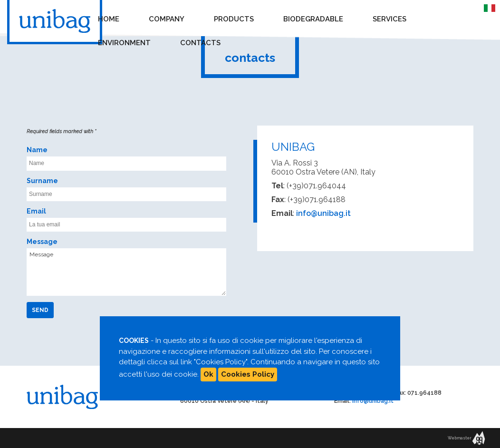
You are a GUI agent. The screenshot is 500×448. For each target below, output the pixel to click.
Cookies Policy (248, 374)
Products (234, 19)
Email (36, 211)
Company (167, 19)
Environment (124, 43)
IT (487, 7)
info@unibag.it (323, 213)
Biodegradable (313, 19)
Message (42, 242)
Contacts (200, 43)
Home (109, 19)
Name (37, 150)
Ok (208, 374)
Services (389, 19)
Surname (42, 181)
